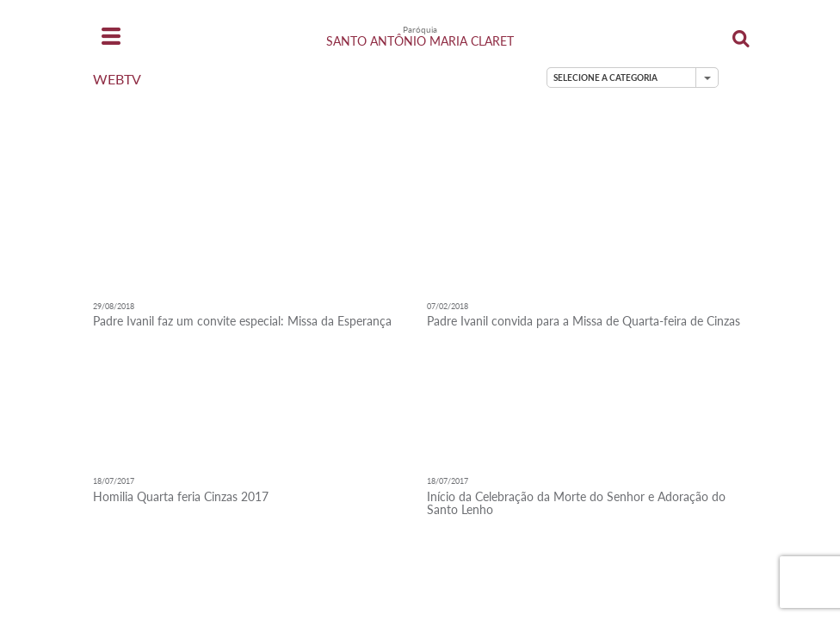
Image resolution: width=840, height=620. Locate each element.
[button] (633, 77)
